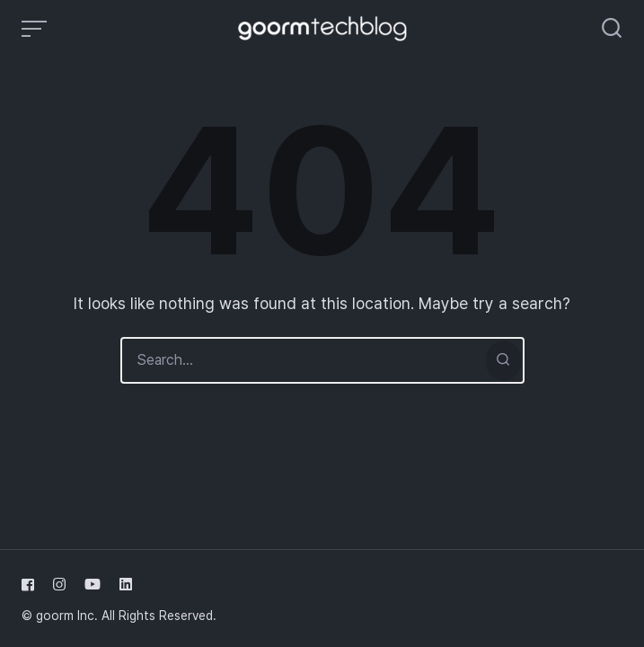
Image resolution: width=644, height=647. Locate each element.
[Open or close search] (612, 29)
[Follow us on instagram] (59, 585)
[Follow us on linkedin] (122, 585)
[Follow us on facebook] (31, 585)
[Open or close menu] (36, 29)
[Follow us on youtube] (93, 585)
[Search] (503, 360)
